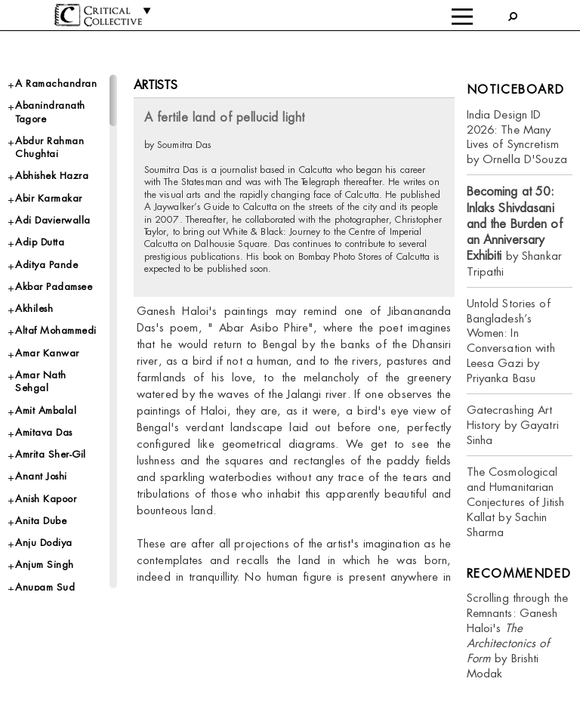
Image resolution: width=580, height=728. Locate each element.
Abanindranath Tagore (50, 112)
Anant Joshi (41, 476)
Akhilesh (34, 308)
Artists (156, 85)
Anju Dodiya (44, 543)
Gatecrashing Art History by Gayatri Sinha (513, 425)
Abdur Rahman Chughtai (49, 147)
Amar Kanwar (47, 353)
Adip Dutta (40, 242)
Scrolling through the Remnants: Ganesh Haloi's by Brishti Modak (518, 635)
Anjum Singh (45, 565)
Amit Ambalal (46, 410)
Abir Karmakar (49, 198)
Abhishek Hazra (52, 176)
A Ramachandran (56, 83)
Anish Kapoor (46, 499)
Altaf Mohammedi (56, 330)
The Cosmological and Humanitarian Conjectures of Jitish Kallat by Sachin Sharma (516, 502)
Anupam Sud (45, 587)
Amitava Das (44, 432)
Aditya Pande (46, 265)
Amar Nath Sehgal (41, 381)
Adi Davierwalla (53, 220)
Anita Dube (41, 521)
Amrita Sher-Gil (51, 454)
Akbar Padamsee (54, 287)
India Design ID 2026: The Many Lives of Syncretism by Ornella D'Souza (517, 137)
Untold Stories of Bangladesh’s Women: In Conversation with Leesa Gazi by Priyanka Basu (511, 341)
